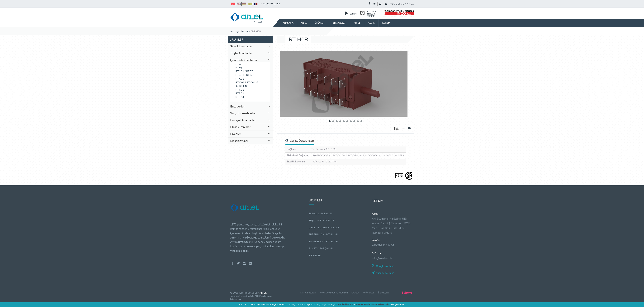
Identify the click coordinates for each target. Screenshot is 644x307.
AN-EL (304, 23)
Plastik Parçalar (250, 127)
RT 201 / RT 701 (245, 71)
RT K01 (240, 90)
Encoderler (250, 107)
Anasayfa (288, 23)
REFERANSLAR (339, 23)
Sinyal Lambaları (250, 47)
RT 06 (239, 68)
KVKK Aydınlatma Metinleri (334, 293)
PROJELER (315, 256)
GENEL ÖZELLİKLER (300, 141)
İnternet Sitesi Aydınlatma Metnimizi (372, 305)
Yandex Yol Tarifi (383, 273)
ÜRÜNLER (319, 23)
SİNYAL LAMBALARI (321, 214)
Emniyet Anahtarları (250, 120)
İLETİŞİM (386, 23)
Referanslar (369, 293)
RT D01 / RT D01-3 (247, 83)
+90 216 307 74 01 (402, 4)
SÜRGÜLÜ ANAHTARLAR (323, 234)
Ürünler (246, 32)
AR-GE (357, 23)
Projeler (250, 134)
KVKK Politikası (308, 293)
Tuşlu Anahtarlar (250, 53)
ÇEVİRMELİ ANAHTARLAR (324, 228)
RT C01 (240, 79)
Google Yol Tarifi (383, 266)
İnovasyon (384, 293)
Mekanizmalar (250, 141)
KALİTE (371, 23)
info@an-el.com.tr (271, 4)
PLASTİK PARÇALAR (321, 249)
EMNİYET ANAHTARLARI (323, 242)
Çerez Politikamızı (344, 305)
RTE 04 (240, 97)
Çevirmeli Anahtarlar (250, 60)
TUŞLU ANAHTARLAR (322, 221)
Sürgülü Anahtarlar (250, 113)
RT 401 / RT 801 (245, 75)
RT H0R (244, 86)
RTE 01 (240, 93)
